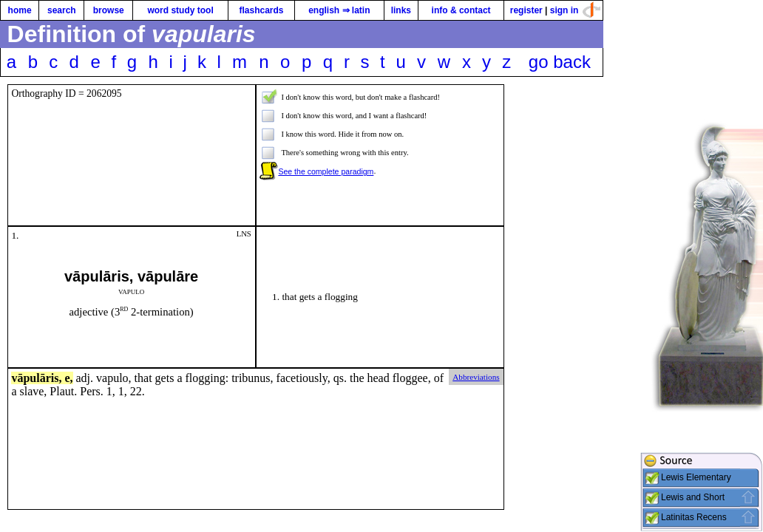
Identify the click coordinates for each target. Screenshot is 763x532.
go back (560, 62)
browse (109, 10)
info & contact (461, 10)
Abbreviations (476, 377)
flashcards (261, 10)
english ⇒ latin (339, 10)
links (401, 10)
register (526, 10)
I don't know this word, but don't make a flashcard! (360, 97)
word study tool (180, 10)
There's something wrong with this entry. (345, 153)
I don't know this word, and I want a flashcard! (354, 116)
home (20, 10)
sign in (564, 10)
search (62, 10)
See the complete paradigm (326, 171)
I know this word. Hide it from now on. (342, 134)
